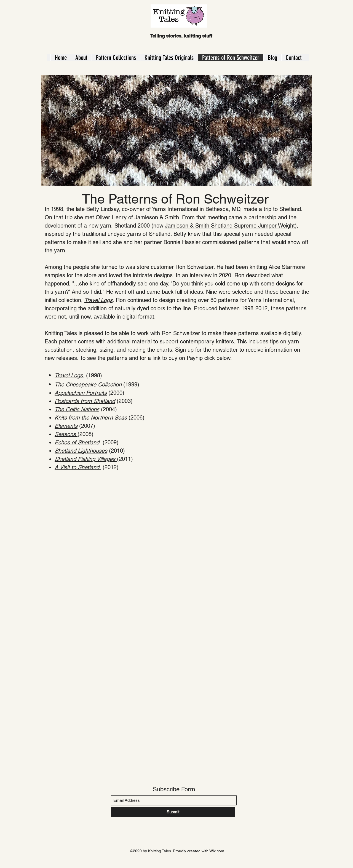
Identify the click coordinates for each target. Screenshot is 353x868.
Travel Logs (98, 300)
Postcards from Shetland (85, 401)
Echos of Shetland (77, 442)
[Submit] (173, 812)
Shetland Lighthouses (81, 451)
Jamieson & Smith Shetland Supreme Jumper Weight (230, 226)
